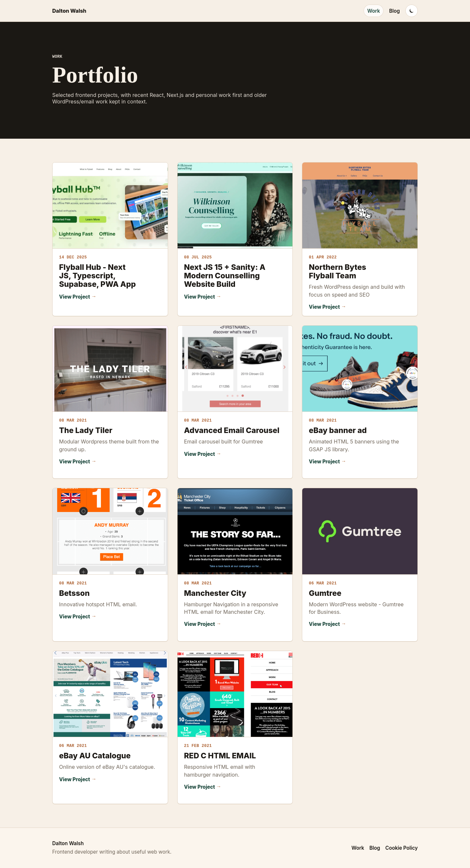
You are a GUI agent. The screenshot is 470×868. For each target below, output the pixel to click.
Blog (394, 11)
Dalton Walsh (69, 11)
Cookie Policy (402, 848)
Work (374, 11)
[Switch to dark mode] (412, 11)
